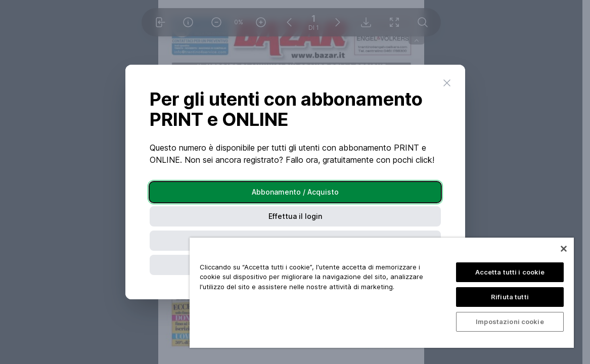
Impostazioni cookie (510, 322)
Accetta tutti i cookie (510, 272)
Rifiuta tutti (510, 297)
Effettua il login (295, 216)
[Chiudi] (564, 249)
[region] (382, 293)
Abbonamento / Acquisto (295, 192)
